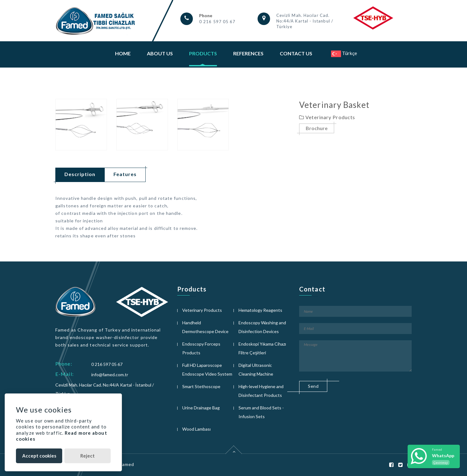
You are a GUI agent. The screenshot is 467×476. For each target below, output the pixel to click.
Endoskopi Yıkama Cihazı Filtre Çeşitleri (262, 348)
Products (203, 53)
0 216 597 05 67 (217, 22)
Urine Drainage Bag (201, 408)
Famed (127, 464)
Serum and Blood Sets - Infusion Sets (261, 412)
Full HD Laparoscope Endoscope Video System (207, 370)
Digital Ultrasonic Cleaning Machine (256, 370)
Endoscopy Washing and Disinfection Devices (262, 327)
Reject (88, 456)
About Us (160, 53)
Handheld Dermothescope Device (205, 327)
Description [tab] (80, 174)
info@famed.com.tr (110, 375)
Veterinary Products (202, 310)
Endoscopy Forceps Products (201, 348)
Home (123, 53)
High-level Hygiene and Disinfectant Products (261, 391)
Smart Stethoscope (201, 386)
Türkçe (344, 53)
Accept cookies (39, 456)
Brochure (317, 128)
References (248, 53)
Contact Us (296, 53)
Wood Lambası (196, 429)
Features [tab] (125, 174)
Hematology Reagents (260, 310)
